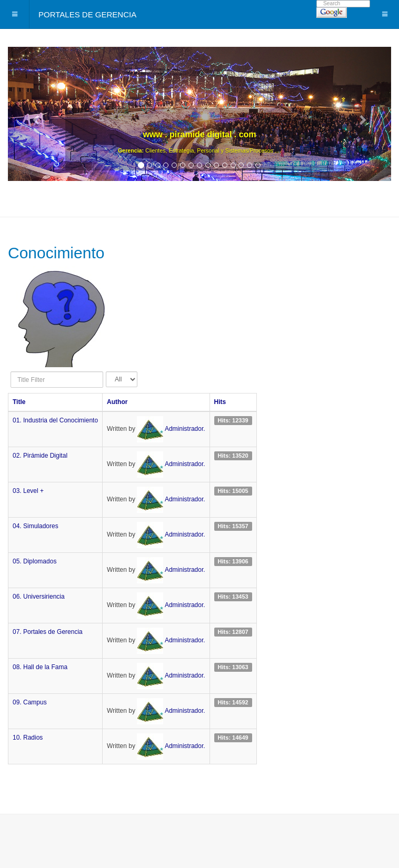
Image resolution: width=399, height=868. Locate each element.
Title (19, 402)
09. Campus (30, 702)
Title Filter (11, 372)
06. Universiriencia (39, 597)
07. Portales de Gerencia (48, 632)
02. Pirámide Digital (40, 456)
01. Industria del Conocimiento (55, 420)
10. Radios (28, 738)
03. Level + (28, 491)
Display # (106, 372)
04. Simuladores (36, 526)
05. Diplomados (34, 561)
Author (117, 402)
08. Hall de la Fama (40, 667)
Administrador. (185, 429)
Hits (220, 402)
